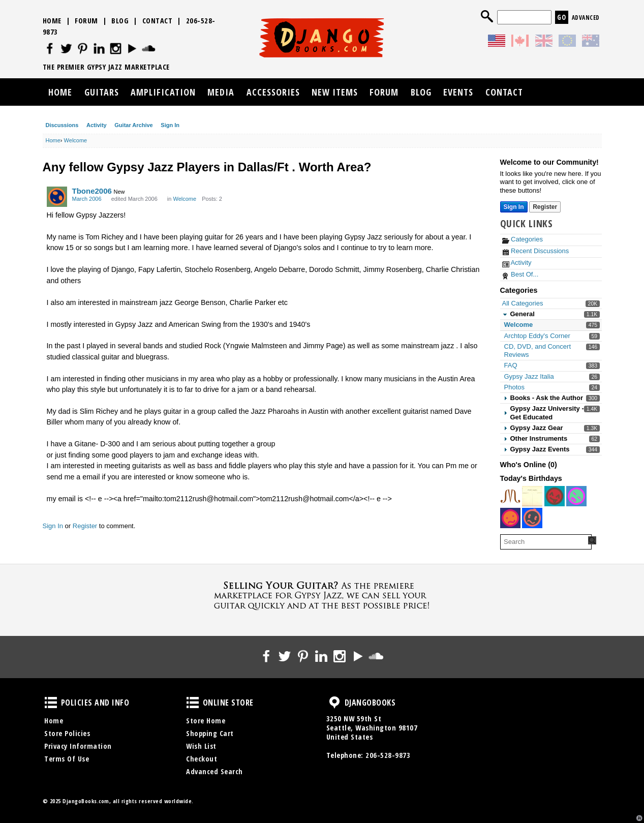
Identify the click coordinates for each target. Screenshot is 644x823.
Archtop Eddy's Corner (537, 336)
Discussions (62, 125)
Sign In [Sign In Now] (514, 207)
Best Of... (520, 274)
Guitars (102, 92)
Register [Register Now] (545, 207)
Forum (86, 21)
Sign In (170, 125)
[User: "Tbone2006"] (57, 197)
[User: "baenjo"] (510, 518)
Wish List (201, 746)
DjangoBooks (334, 703)
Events (458, 92)
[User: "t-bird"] (532, 496)
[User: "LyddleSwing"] (576, 496)
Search (487, 16)
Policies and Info (51, 703)
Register (85, 526)
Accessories (273, 92)
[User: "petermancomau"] (532, 518)
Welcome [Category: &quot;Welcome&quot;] (185, 199)
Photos (514, 387)
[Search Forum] (592, 540)
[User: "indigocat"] (510, 496)
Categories (523, 239)
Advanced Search (214, 771)
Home (52, 21)
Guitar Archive (133, 125)
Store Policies (67, 733)
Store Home (206, 721)
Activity (97, 125)
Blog (120, 21)
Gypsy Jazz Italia (529, 376)
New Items (335, 92)
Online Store (193, 703)
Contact (158, 21)
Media (221, 92)
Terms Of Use (67, 759)
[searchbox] (546, 542)
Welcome (519, 325)
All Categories (523, 303)
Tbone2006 (92, 191)
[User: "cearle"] (555, 496)
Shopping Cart (210, 733)
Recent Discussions (536, 251)
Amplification (163, 92)
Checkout (202, 759)
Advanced (586, 18)
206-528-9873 (388, 755)
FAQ (511, 365)
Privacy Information (78, 746)
